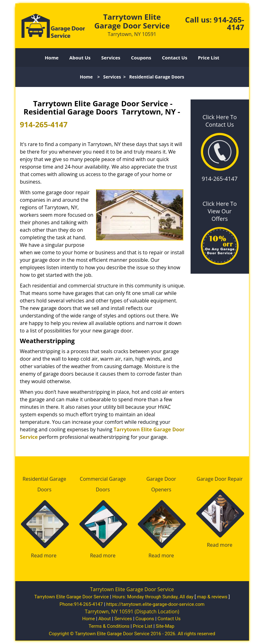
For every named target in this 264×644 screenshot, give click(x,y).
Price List (209, 58)
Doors (44, 489)
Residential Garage (44, 479)
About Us (80, 58)
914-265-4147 (229, 23)
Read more (44, 555)
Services (111, 58)
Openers (161, 489)
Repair (235, 479)
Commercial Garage (103, 479)
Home (52, 58)
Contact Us (174, 58)
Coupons (141, 58)
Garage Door (161, 479)
